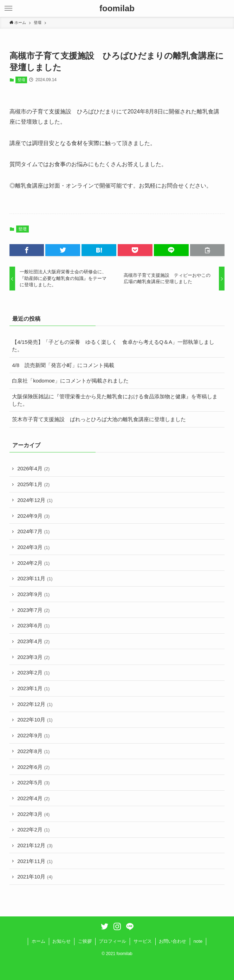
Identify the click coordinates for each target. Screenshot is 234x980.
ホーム (38, 941)
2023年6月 (33, 625)
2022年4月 (33, 798)
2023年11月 (35, 578)
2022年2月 (33, 829)
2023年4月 (33, 641)
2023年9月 (33, 594)
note (198, 941)
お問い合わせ (173, 941)
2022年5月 (33, 782)
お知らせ (61, 941)
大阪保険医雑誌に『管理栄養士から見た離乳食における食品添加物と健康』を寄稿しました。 (115, 400)
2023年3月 (33, 657)
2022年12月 (35, 704)
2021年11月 (35, 861)
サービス (143, 941)
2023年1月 (33, 688)
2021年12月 (35, 845)
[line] (130, 926)
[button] (8, 8)
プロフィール (112, 941)
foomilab (117, 8)
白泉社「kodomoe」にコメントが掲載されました (70, 381)
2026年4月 (33, 468)
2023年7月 (33, 610)
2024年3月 (33, 547)
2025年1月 (33, 484)
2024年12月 (35, 500)
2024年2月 (33, 563)
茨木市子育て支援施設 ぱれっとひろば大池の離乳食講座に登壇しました (99, 419)
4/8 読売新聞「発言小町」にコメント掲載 (63, 365)
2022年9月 (33, 735)
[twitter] (105, 926)
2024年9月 (33, 516)
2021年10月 (35, 877)
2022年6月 (33, 767)
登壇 (21, 80)
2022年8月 (33, 751)
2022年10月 (35, 720)
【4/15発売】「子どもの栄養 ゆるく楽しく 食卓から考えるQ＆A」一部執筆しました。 (113, 346)
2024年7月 (33, 531)
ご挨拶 (85, 941)
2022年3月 (33, 814)
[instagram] (117, 926)
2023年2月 (33, 672)
